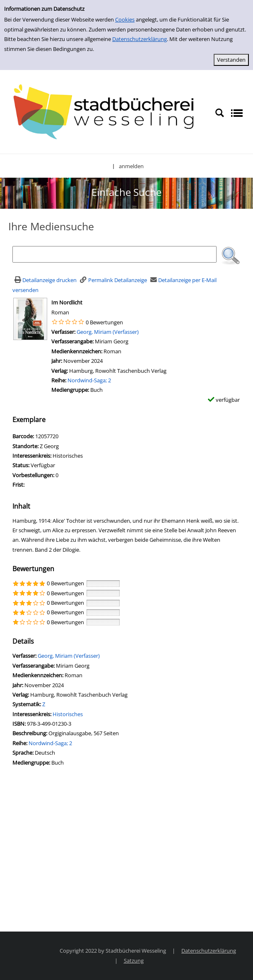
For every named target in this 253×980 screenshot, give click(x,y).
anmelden (131, 166)
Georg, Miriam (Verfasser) (108, 332)
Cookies (125, 19)
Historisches (68, 714)
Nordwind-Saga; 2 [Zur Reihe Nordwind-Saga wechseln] (89, 380)
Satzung (134, 961)
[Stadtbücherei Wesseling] (107, 112)
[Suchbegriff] (114, 254)
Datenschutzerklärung (140, 39)
